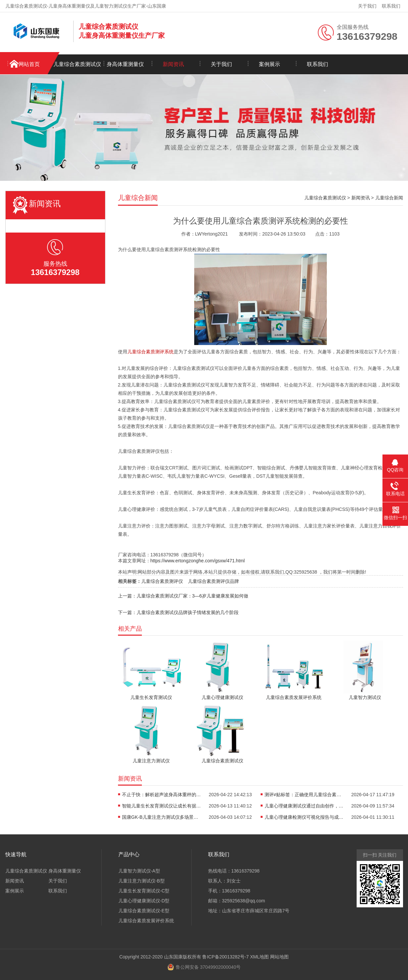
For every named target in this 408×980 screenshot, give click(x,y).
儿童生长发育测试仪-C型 (144, 891)
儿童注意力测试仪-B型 (142, 881)
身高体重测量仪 (125, 64)
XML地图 (259, 957)
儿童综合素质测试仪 (77, 64)
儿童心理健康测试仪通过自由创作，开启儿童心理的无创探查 (304, 806)
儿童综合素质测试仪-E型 (144, 911)
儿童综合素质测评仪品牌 (213, 581)
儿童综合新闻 (389, 198)
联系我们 (391, 6)
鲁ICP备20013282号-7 (225, 957)
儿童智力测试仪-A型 (139, 871)
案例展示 (269, 64)
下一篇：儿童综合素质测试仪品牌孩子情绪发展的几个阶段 (178, 612)
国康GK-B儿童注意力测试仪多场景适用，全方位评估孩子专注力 (162, 817)
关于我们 (367, 6)
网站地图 (279, 957)
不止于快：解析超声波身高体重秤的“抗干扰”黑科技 (162, 795)
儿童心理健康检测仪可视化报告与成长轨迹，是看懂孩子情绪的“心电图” (304, 817)
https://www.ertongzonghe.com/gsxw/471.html (198, 561)
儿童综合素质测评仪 (162, 581)
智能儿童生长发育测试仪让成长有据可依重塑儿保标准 (162, 806)
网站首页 (29, 64)
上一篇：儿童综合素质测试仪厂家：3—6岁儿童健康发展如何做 (183, 596)
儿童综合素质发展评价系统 (146, 921)
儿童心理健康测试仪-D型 (144, 901)
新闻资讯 (173, 64)
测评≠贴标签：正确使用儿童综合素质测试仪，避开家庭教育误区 (304, 795)
